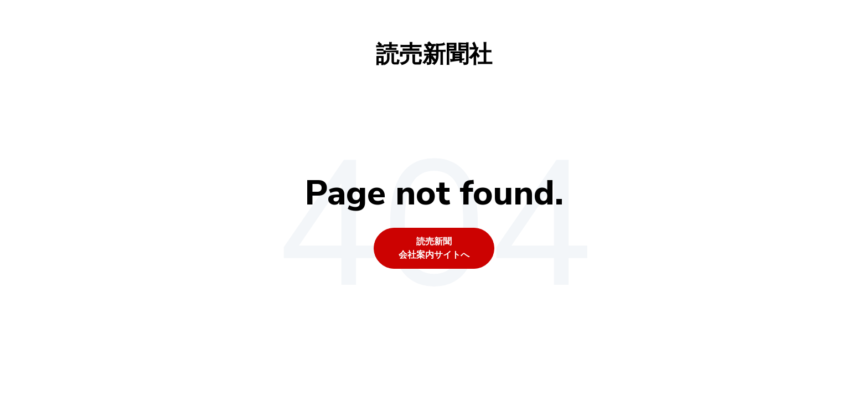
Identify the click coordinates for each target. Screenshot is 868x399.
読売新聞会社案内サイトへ (434, 248)
